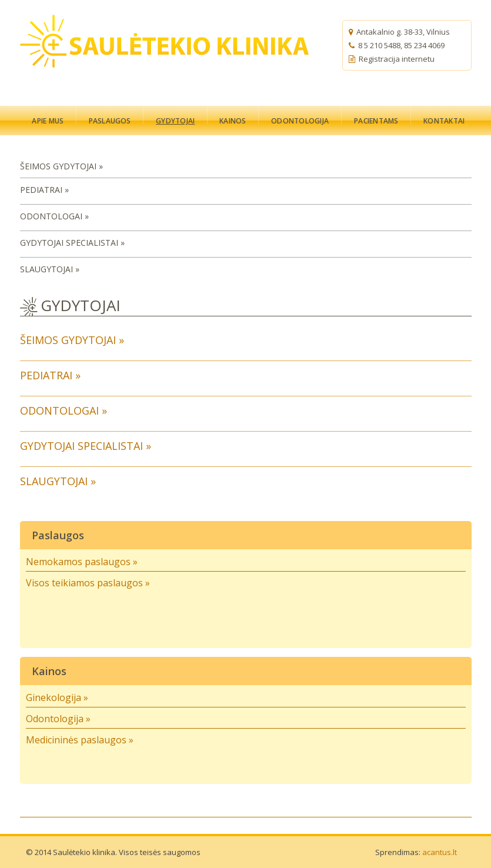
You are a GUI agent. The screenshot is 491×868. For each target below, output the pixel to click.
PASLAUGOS (110, 121)
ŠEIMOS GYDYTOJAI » (61, 166)
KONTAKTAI (444, 121)
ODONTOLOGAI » (54, 216)
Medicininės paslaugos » (80, 740)
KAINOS (233, 121)
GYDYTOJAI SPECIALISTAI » (72, 243)
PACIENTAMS (376, 121)
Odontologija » (58, 719)
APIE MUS (48, 121)
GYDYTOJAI (175, 121)
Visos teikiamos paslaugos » (88, 583)
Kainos (49, 671)
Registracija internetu (392, 59)
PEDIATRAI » (44, 190)
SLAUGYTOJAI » (50, 269)
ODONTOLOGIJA (300, 121)
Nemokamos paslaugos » (82, 562)
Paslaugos (58, 535)
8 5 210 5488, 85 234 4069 (401, 45)
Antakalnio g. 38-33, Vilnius (403, 32)
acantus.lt (440, 852)
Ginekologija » (57, 697)
